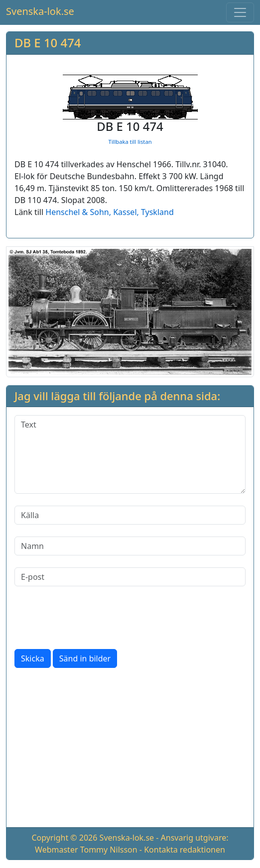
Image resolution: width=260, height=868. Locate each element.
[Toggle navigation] (240, 12)
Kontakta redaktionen (185, 850)
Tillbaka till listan (130, 142)
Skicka (33, 658)
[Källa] (130, 515)
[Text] (130, 454)
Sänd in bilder (85, 658)
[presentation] (90, 618)
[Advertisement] (130, 750)
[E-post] (130, 577)
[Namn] (130, 546)
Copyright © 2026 (64, 838)
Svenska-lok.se (40, 11)
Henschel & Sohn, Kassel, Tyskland (109, 212)
